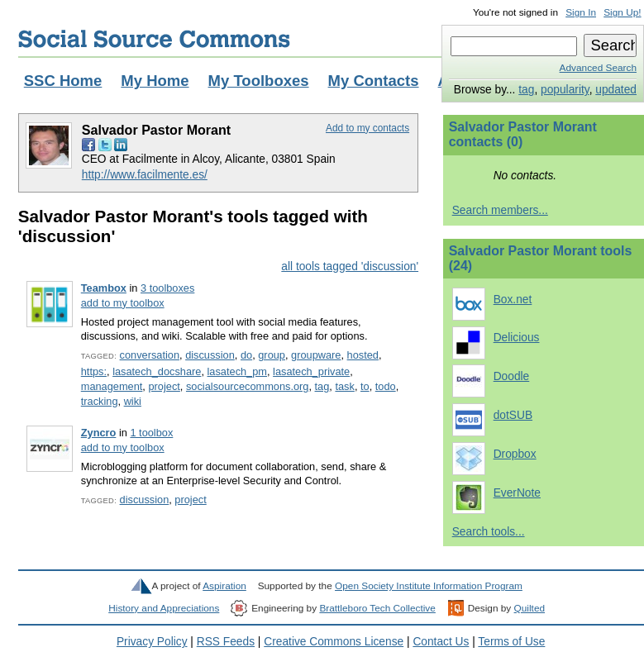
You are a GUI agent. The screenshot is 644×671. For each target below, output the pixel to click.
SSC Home (63, 81)
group (272, 355)
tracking (100, 401)
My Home (155, 81)
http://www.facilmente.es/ (145, 175)
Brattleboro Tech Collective (377, 608)
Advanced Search (598, 68)
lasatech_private (311, 371)
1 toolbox (151, 433)
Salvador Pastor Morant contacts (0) (523, 134)
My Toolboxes (259, 81)
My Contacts (374, 81)
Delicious (517, 338)
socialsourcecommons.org (247, 386)
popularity (565, 90)
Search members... (500, 210)
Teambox (104, 288)
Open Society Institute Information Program (429, 586)
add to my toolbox (123, 303)
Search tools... (489, 532)
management (112, 386)
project (164, 386)
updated (616, 90)
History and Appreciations (164, 608)
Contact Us (441, 642)
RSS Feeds (226, 642)
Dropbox (515, 454)
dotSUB (513, 415)
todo (386, 386)
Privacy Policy (152, 642)
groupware (316, 355)
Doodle (512, 376)
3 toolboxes (167, 288)
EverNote (517, 493)
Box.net (513, 300)
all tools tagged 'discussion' (350, 266)
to (365, 386)
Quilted (530, 608)
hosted (363, 355)
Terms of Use (511, 642)
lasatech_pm (237, 371)
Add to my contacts (367, 128)
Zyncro (99, 433)
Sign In (581, 12)
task (344, 386)
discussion (210, 355)
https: (94, 371)
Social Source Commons (154, 39)
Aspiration (224, 586)
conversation (150, 355)
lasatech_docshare (157, 371)
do (246, 355)
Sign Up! (622, 12)
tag (526, 90)
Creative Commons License (334, 642)
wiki (133, 401)
